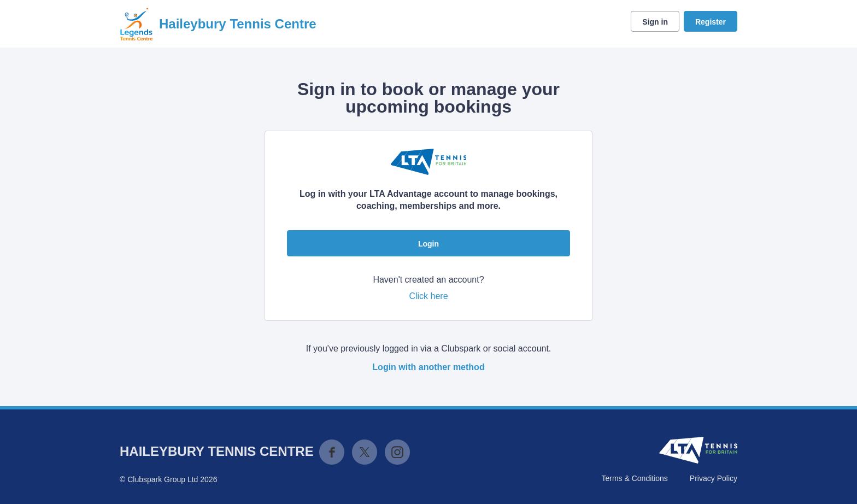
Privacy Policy (714, 478)
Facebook (332, 452)
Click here (428, 296)
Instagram (397, 452)
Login (428, 244)
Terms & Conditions (634, 478)
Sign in (655, 22)
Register (711, 22)
